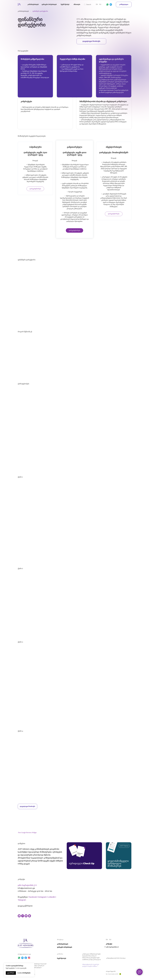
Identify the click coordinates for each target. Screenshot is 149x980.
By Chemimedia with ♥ (112, 974)
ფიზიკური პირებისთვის (49, 4)
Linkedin (52, 897)
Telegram (22, 900)
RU (100, 4)
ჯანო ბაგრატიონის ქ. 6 (27, 885)
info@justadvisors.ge (24, 954)
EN (97, 4)
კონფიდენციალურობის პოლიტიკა (116, 958)
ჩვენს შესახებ (65, 4)
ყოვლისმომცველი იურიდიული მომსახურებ (118, 864)
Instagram (42, 897)
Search (89, 5)
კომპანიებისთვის (23, 11)
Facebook (33, 897)
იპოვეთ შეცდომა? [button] (111, 971)
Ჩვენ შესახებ (62, 958)
